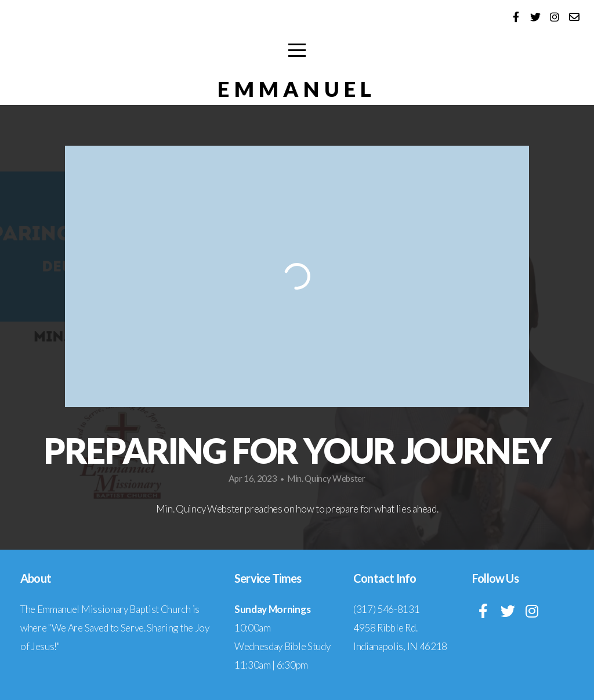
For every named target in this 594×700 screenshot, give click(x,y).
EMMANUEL (297, 89)
